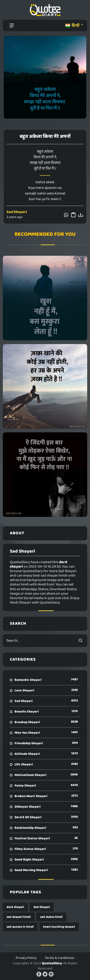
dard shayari (15, 907)
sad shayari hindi (19, 917)
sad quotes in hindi (20, 927)
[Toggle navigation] (11, 26)
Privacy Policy (26, 958)
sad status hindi (51, 917)
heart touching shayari (59, 927)
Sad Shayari (17, 212)
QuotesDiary (52, 963)
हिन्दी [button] (73, 25)
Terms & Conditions (60, 958)
